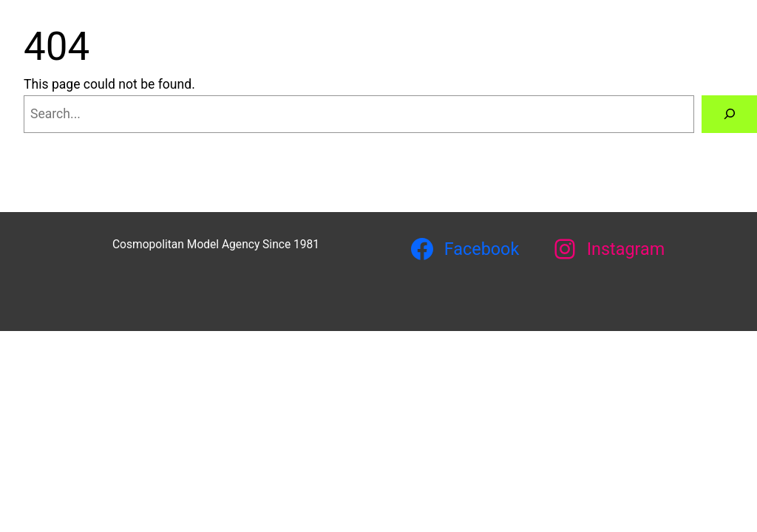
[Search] (729, 114)
